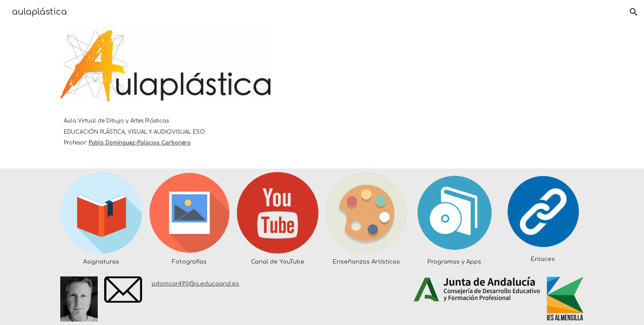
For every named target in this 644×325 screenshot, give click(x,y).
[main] (167, 126)
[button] (634, 12)
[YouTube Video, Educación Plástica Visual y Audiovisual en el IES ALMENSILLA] (477, 96)
